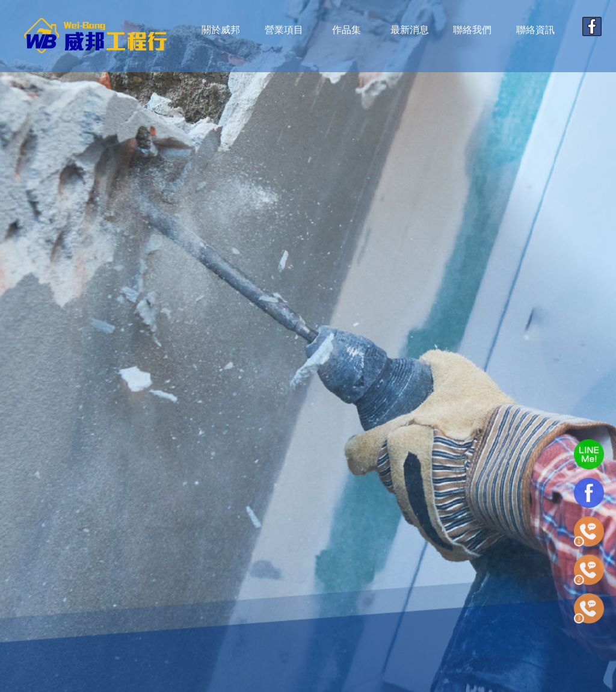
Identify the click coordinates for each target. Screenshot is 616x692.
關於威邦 (221, 30)
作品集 (346, 30)
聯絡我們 (472, 30)
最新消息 (410, 30)
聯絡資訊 (535, 30)
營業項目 (284, 30)
